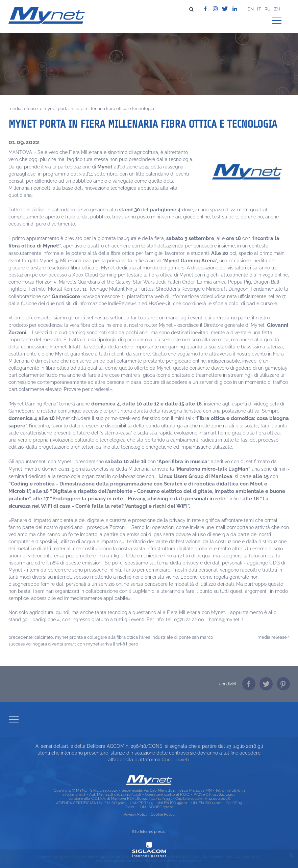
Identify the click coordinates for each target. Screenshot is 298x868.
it (259, 9)
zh (277, 9)
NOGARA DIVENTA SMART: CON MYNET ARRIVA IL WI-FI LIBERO (85, 644)
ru (268, 9)
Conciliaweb (175, 760)
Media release (23, 108)
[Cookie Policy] (163, 814)
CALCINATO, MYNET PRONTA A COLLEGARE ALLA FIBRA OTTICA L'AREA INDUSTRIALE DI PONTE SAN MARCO (124, 637)
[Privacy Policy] (136, 814)
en (251, 9)
